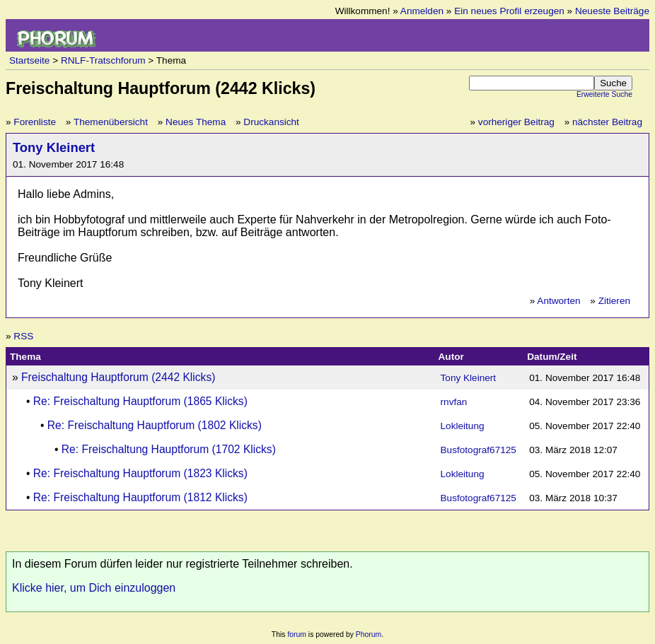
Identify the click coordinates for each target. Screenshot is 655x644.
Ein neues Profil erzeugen (509, 11)
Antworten (558, 301)
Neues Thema (196, 122)
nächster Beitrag (607, 122)
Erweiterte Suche (604, 94)
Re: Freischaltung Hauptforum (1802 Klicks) (155, 425)
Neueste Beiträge (612, 11)
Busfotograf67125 (479, 450)
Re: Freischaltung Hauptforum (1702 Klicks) (169, 449)
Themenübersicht (111, 122)
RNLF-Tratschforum (103, 60)
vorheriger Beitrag (516, 122)
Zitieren (614, 301)
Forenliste (35, 122)
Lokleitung (463, 426)
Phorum (369, 634)
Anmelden (422, 11)
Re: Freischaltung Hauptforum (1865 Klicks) (140, 401)
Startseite (29, 60)
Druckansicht (271, 122)
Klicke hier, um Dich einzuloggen (94, 588)
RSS (23, 336)
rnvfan (454, 402)
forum (297, 634)
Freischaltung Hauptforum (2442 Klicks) (118, 377)
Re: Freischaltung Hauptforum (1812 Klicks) (140, 497)
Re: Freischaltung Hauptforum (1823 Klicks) (140, 473)
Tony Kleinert (54, 147)
